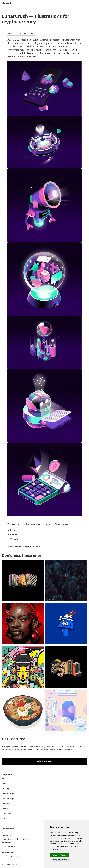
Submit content (45, 761)
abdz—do (7, 3)
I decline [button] (64, 855)
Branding (5, 789)
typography (6, 814)
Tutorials (5, 809)
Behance (15, 530)
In (8, 857)
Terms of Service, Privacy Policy (14, 839)
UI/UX (4, 818)
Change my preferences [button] (61, 860)
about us (5, 832)
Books (4, 784)
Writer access (7, 843)
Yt (12, 857)
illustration (18, 546)
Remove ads (7, 836)
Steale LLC (14, 865)
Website (14, 539)
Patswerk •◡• (14, 40)
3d (3, 779)
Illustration (6, 804)
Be (3, 857)
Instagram (15, 535)
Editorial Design (8, 794)
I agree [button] (54, 855)
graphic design (32, 546)
